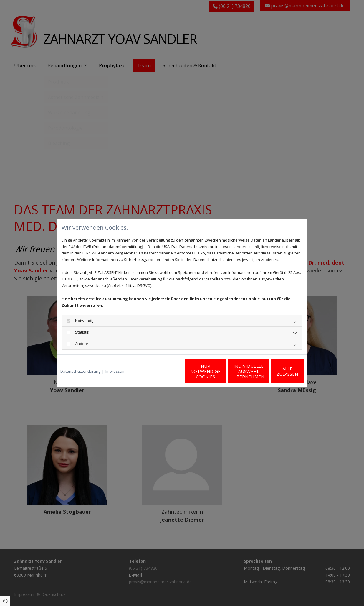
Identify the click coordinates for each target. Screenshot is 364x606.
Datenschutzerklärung (80, 371)
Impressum (115, 371)
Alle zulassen (276, 371)
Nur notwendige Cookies (164, 371)
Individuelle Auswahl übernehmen (220, 371)
